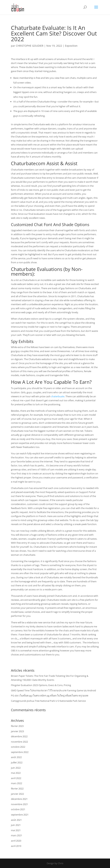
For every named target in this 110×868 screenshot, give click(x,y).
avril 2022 (16, 778)
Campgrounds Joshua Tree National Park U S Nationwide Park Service (48, 701)
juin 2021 (16, 825)
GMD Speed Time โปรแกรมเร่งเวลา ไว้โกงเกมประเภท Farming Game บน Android (53, 690)
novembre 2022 (19, 742)
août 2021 (16, 820)
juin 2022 (16, 768)
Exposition (71, 46)
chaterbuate (58, 396)
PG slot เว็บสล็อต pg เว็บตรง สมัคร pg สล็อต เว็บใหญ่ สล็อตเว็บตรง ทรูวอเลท (50, 696)
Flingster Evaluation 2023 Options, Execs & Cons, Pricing (41, 685)
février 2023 (17, 726)
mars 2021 (17, 835)
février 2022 (17, 789)
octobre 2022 (18, 747)
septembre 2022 (20, 752)
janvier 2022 (17, 794)
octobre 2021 (18, 809)
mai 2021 (16, 830)
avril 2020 (16, 841)
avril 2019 (16, 846)
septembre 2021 (20, 815)
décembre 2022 (19, 736)
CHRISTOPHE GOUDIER (30, 46)
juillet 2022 (17, 762)
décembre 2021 (19, 799)
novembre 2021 (19, 804)
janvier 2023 (17, 731)
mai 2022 (16, 773)
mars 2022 (17, 783)
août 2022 (16, 757)
